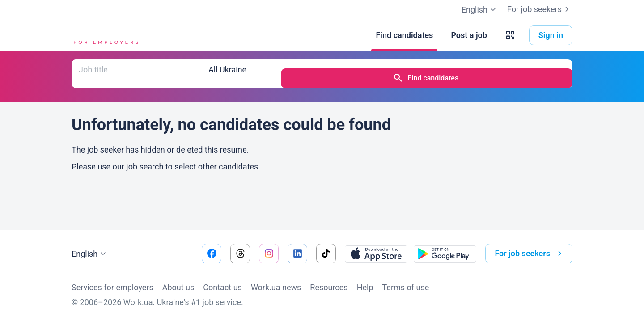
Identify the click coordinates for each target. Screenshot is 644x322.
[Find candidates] (404, 35)
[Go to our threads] (240, 254)
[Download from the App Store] (376, 254)
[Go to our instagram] (269, 254)
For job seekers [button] (530, 254)
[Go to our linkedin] (297, 254)
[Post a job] (469, 35)
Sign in (551, 35)
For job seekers (540, 9)
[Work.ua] (105, 35)
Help (365, 287)
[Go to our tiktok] (326, 254)
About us (178, 287)
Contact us (222, 287)
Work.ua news (276, 287)
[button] (510, 35)
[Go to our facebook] (212, 254)
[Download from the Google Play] (445, 254)
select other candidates (216, 158)
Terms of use (406, 287)
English (90, 254)
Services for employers (112, 287)
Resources (329, 287)
